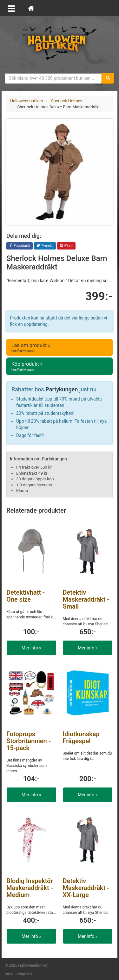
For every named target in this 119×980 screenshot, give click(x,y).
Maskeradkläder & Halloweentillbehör (60, 43)
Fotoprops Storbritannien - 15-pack (29, 741)
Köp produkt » (60, 366)
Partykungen (62, 389)
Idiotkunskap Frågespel (81, 737)
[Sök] (108, 78)
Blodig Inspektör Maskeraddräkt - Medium (30, 888)
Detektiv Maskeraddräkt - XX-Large (86, 888)
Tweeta (45, 246)
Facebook (20, 246)
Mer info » (31, 648)
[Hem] (31, 8)
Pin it (66, 246)
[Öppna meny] (11, 8)
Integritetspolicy (18, 974)
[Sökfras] (53, 78)
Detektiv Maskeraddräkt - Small (86, 599)
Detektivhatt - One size (26, 596)
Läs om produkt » (60, 348)
